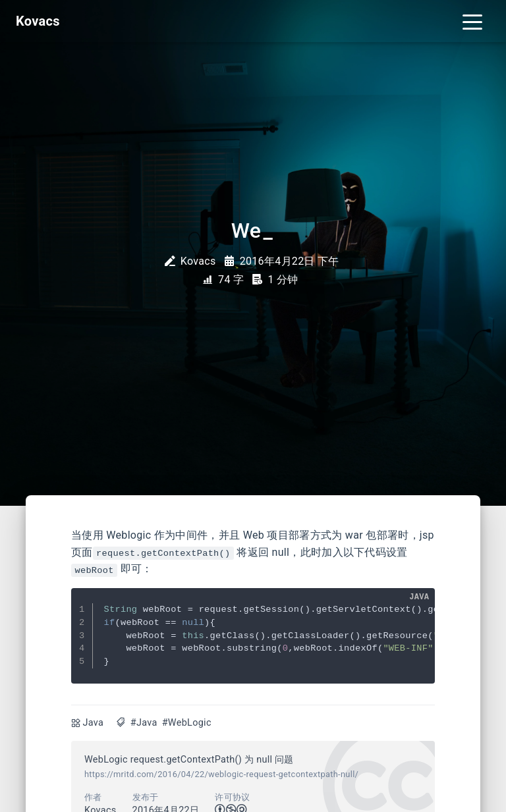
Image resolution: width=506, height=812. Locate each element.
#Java (144, 723)
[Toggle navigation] (472, 21)
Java (94, 723)
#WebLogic (187, 723)
